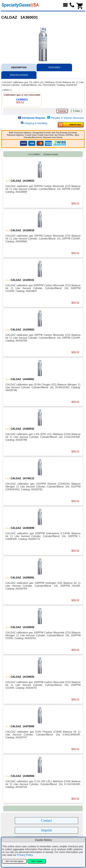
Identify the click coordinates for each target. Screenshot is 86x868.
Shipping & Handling (36, 123)
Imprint (47, 830)
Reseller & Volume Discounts (67, 118)
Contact (46, 821)
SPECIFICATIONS (19, 75)
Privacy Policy (25, 855)
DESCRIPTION (19, 67)
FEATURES (54, 67)
